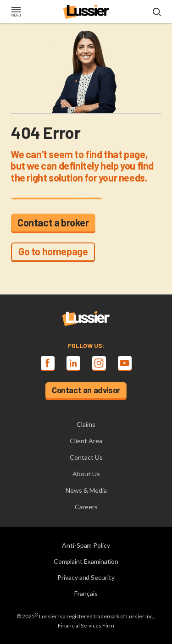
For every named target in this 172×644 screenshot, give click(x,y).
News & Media (86, 490)
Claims (86, 424)
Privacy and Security (86, 577)
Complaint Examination (86, 561)
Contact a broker (53, 222)
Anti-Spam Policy (86, 545)
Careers (86, 507)
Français (86, 593)
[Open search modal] (157, 12)
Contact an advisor (86, 390)
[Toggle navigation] (16, 12)
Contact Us (86, 457)
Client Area (86, 441)
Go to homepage (53, 251)
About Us (86, 474)
